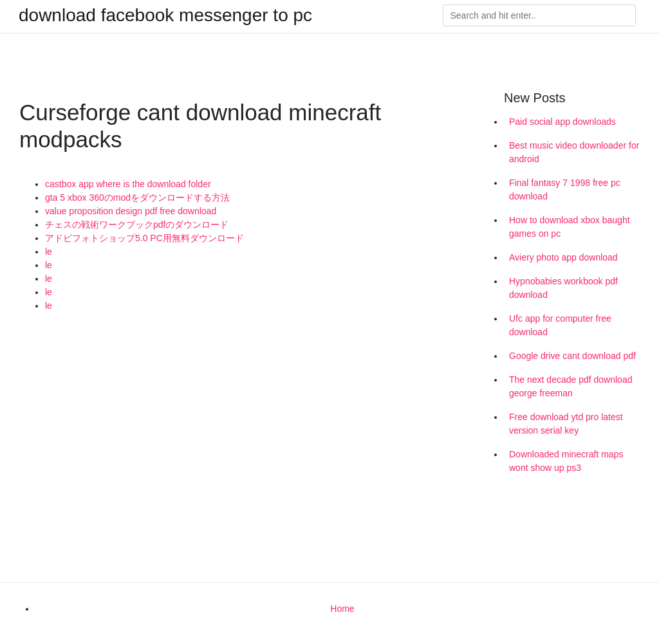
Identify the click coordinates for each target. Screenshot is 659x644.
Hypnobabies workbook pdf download (563, 288)
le (49, 252)
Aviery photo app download (563, 257)
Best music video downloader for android (574, 152)
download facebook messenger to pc (165, 15)
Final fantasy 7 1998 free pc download (565, 189)
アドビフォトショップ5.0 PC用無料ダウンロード (144, 238)
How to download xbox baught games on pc (570, 227)
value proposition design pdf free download (131, 211)
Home (342, 609)
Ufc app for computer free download (560, 325)
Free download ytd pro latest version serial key (566, 424)
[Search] (539, 15)
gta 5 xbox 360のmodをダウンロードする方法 (137, 198)
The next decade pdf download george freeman (571, 386)
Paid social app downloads (562, 122)
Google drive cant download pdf (572, 356)
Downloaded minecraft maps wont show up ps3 (566, 461)
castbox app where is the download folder (128, 184)
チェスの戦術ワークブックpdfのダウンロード (137, 225)
